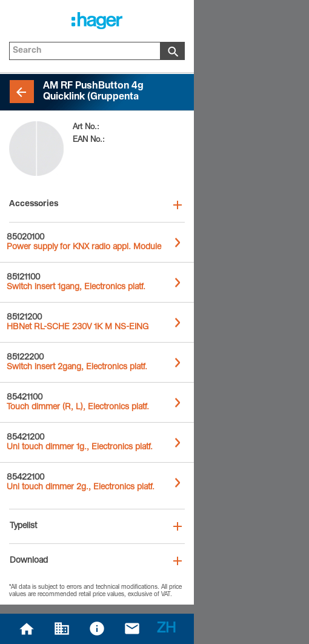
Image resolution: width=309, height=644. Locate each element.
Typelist (23, 526)
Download (29, 561)
